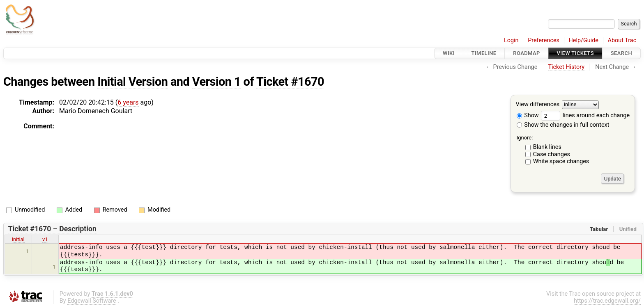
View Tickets (575, 53)
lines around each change (585, 115)
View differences (538, 105)
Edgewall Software (92, 301)
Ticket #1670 (290, 82)
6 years (128, 102)
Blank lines (547, 147)
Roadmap (527, 53)
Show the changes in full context (563, 125)
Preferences (544, 40)
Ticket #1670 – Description (52, 229)
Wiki (449, 53)
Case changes (552, 154)
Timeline (484, 53)
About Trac (622, 40)
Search (621, 53)
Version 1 (216, 82)
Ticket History (566, 67)
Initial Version (132, 82)
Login (511, 40)
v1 (45, 239)
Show (528, 115)
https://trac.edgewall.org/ (607, 301)
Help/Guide (584, 40)
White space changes (561, 161)
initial (18, 239)
